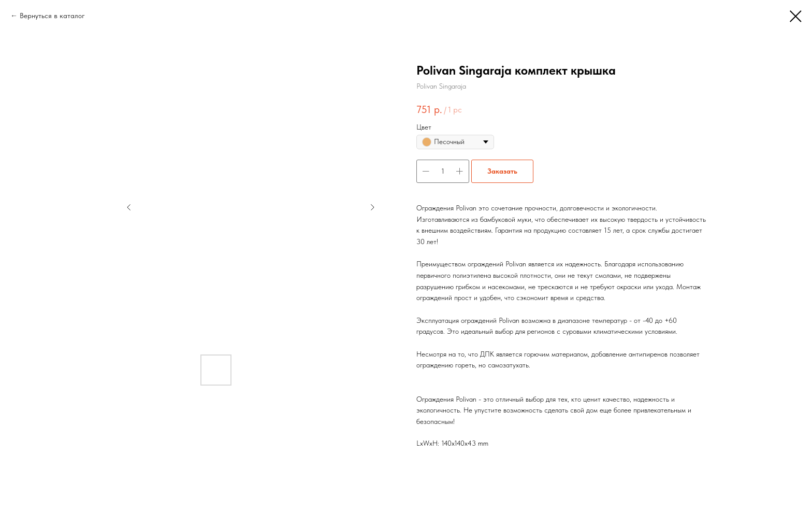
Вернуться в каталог (52, 16)
